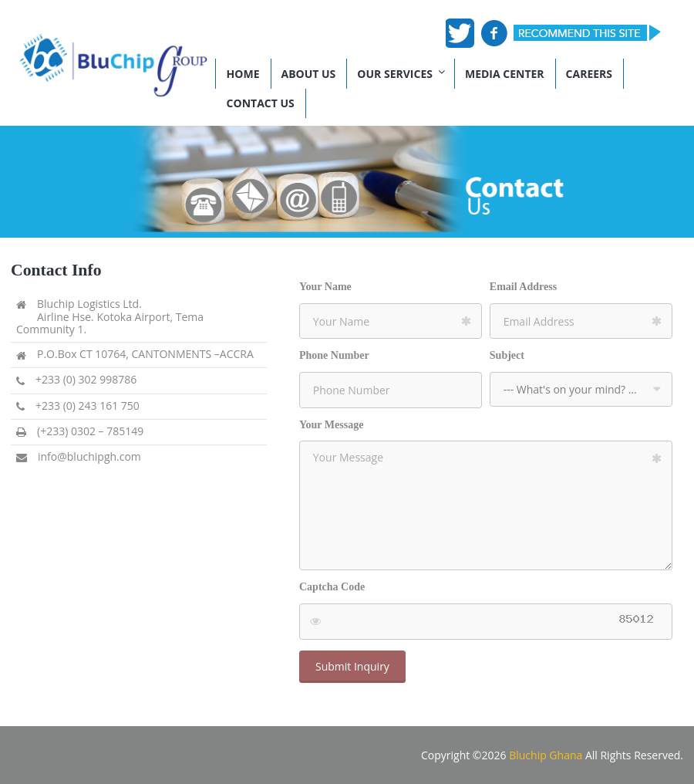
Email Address (523, 287)
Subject (507, 355)
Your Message (331, 425)
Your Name (325, 287)
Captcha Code (332, 587)
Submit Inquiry (352, 666)
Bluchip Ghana (546, 755)
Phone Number (334, 355)
